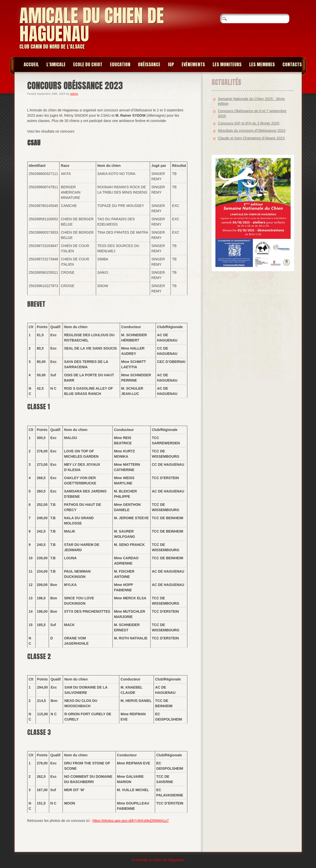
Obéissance (149, 64)
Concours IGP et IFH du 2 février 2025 (249, 123)
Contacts (292, 64)
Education (120, 64)
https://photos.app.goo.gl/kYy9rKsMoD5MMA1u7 (131, 821)
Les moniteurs (227, 64)
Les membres (262, 64)
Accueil (31, 64)
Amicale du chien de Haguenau (92, 25)
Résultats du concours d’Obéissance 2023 (252, 131)
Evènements (193, 64)
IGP (171, 64)
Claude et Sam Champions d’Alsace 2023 (251, 138)
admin (74, 94)
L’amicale (56, 64)
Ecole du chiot (88, 64)
